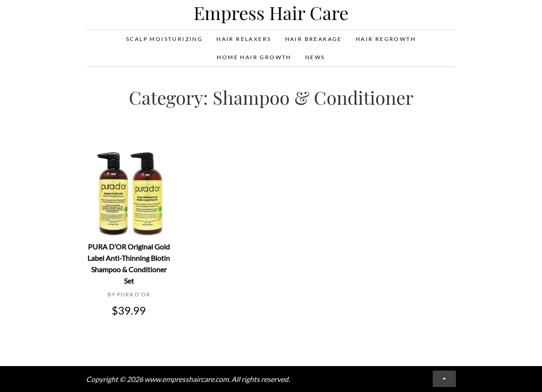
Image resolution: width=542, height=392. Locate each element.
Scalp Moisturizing (164, 39)
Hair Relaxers (244, 39)
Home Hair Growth (254, 57)
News (315, 57)
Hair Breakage (314, 39)
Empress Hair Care (271, 13)
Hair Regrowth (386, 39)
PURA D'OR (134, 294)
